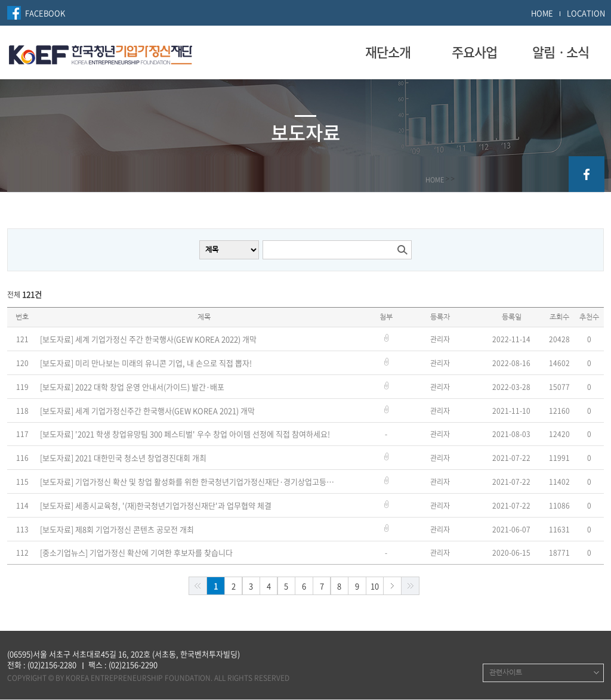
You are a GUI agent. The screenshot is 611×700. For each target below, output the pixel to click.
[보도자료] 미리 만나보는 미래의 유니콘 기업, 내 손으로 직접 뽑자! (146, 363)
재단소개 (388, 52)
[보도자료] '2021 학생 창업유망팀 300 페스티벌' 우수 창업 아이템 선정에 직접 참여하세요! (185, 434)
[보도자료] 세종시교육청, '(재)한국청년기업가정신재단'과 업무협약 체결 (156, 506)
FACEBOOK (45, 13)
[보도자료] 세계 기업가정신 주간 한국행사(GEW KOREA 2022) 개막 (148, 339)
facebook (587, 174)
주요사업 (474, 52)
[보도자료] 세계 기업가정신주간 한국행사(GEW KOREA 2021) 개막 (147, 411)
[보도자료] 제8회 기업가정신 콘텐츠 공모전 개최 (117, 529)
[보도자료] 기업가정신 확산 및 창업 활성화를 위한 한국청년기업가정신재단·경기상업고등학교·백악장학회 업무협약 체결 (188, 482)
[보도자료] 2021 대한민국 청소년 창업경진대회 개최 (123, 458)
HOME (542, 13)
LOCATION (586, 13)
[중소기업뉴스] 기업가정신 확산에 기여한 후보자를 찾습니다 (136, 553)
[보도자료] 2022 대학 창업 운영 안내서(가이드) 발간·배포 (132, 387)
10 (375, 586)
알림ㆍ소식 (561, 52)
